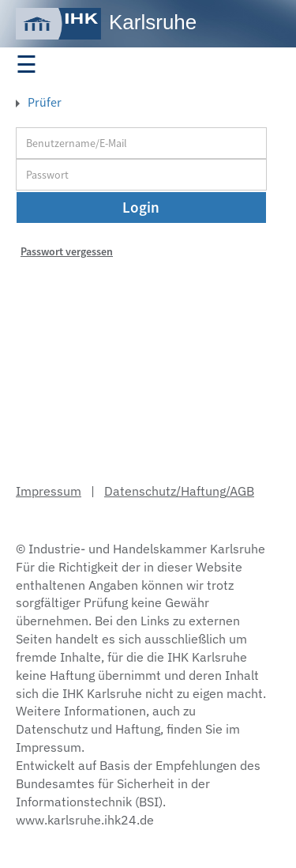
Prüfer (43, 102)
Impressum (49, 491)
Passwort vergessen (67, 251)
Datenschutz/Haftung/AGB (179, 491)
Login (141, 207)
